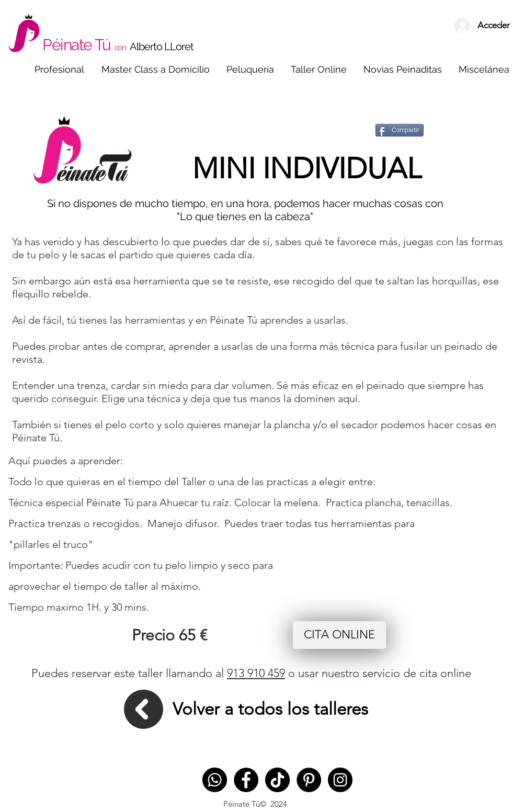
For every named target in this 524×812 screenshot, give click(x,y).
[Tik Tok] (277, 780)
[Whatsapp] (215, 780)
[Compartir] (400, 130)
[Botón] (418, 21)
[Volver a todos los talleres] (270, 709)
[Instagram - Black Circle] (340, 780)
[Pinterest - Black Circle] (309, 780)
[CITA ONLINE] (339, 635)
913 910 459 (256, 673)
